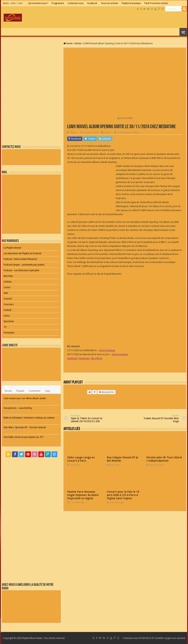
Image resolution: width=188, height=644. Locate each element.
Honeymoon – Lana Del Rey (18, 408)
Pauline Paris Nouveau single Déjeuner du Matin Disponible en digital (83, 495)
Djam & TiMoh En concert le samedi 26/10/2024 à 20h (90, 419)
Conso (7, 287)
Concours (9, 304)
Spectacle (9, 321)
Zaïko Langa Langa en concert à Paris (81, 459)
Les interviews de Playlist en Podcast (22, 253)
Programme (58, 3)
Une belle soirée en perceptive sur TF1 (24, 437)
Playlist (73, 132)
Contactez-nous (76, 3)
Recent (8, 391)
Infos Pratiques (107, 350)
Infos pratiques (120, 354)
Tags (47, 391)
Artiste (78, 43)
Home (68, 43)
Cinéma (8, 282)
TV (5, 327)
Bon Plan (8, 276)
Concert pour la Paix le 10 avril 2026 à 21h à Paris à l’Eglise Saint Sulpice (123, 495)
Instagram (84, 358)
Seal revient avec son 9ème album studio (25, 398)
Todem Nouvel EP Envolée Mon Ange (160, 419)
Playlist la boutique (131, 3)
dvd (6, 293)
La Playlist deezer (13, 248)
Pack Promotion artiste (156, 3)
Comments (35, 391)
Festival (7, 310)
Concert (8, 299)
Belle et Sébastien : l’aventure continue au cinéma (29, 418)
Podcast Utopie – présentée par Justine (24, 265)
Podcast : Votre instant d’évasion (20, 259)
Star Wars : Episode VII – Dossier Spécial (25, 427)
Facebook (92, 3)
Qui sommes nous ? (38, 3)
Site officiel (96, 358)
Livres (7, 316)
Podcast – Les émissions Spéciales (21, 270)
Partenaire (9, 333)
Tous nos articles (109, 3)
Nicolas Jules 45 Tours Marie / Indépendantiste (164, 459)
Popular (20, 391)
